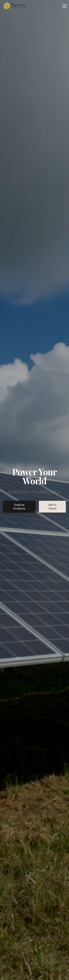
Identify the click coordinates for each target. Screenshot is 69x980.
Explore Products (19, 507)
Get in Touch (52, 507)
